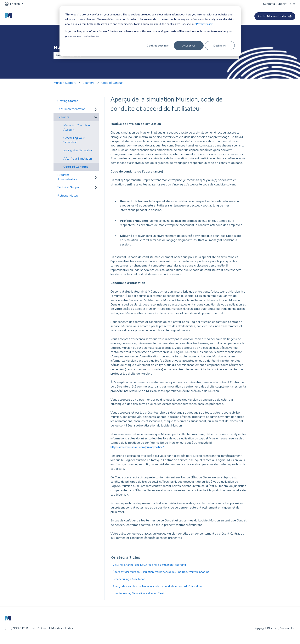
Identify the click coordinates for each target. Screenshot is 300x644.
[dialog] (150, 31)
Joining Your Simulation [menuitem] (78, 150)
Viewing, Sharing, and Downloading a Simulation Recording (149, 565)
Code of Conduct (112, 83)
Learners (89, 83)
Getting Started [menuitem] (68, 101)
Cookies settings (158, 45)
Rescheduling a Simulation (129, 579)
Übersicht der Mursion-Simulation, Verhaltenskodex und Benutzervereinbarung (161, 572)
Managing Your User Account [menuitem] (77, 128)
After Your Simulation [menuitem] (78, 159)
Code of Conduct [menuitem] (76, 167)
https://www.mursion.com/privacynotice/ (138, 447)
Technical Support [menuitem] (69, 187)
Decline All (220, 45)
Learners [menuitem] (63, 117)
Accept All (189, 45)
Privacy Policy (204, 24)
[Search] (243, 55)
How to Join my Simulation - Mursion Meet (138, 593)
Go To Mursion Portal (275, 16)
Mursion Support (65, 83)
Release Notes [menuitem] (68, 196)
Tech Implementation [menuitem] (71, 109)
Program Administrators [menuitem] (67, 177)
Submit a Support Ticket (279, 4)
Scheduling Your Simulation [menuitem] (74, 140)
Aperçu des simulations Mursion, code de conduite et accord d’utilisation (157, 586)
